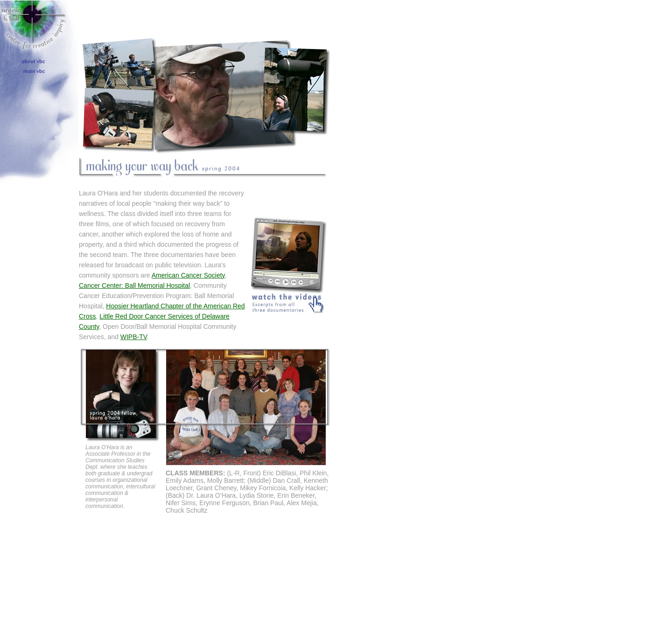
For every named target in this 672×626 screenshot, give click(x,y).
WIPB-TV (134, 337)
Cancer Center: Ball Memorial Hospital (134, 285)
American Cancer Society (188, 275)
